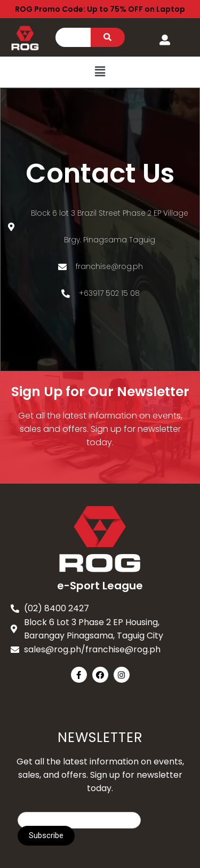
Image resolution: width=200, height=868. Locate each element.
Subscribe (46, 835)
